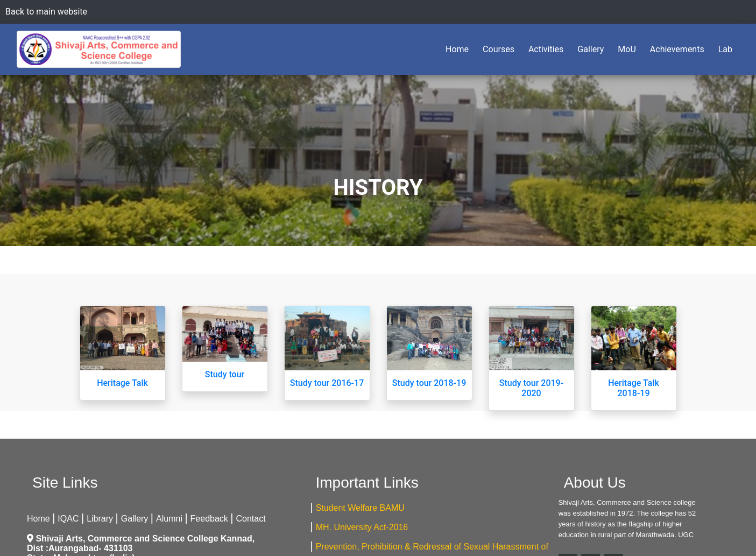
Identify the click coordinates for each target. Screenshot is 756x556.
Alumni (169, 519)
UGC (686, 535)
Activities (546, 49)
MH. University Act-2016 (362, 527)
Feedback (209, 519)
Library (100, 519)
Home (459, 48)
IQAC (68, 519)
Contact (251, 519)
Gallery (591, 49)
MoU (627, 49)
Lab (725, 49)
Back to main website (46, 12)
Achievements (677, 49)
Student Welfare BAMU (360, 508)
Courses (499, 49)
